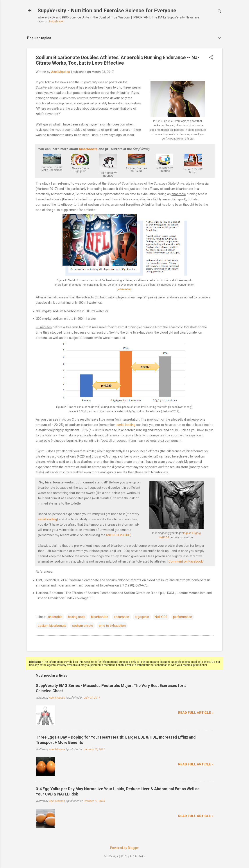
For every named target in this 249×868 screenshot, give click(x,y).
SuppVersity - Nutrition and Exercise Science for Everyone (107, 11)
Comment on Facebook (186, 561)
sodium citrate (83, 626)
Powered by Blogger (124, 848)
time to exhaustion (112, 626)
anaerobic (55, 617)
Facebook (56, 21)
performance (183, 617)
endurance (121, 617)
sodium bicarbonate (52, 626)
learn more (124, 289)
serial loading (126, 425)
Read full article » (196, 713)
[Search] (220, 12)
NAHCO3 (161, 617)
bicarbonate (88, 149)
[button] (211, 58)
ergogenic (142, 617)
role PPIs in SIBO (118, 535)
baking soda (77, 617)
